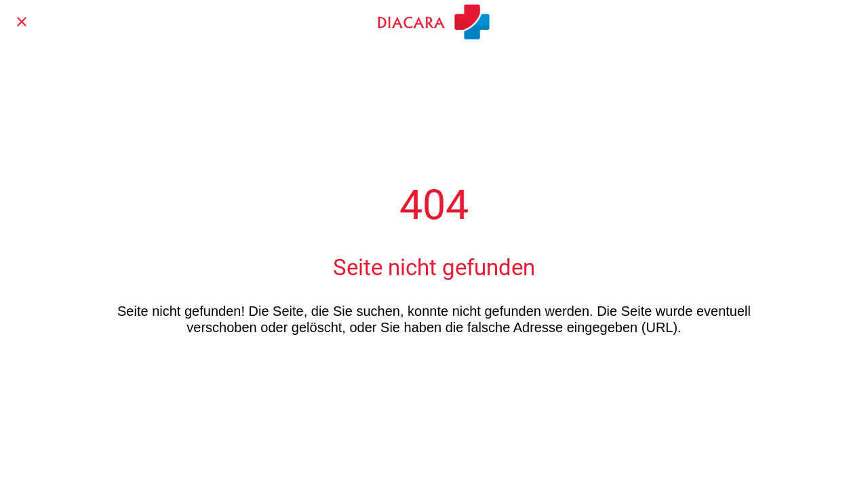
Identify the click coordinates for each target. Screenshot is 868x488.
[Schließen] (22, 22)
